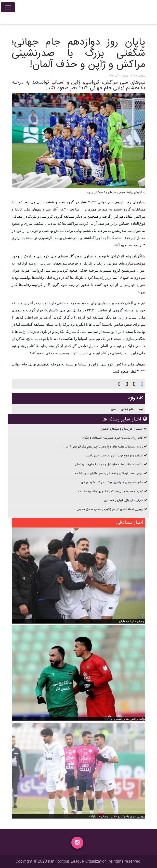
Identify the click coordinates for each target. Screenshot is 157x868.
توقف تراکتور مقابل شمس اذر (128, 719)
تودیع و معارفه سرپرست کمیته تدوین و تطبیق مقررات (111, 491)
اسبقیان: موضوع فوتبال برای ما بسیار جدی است (114, 456)
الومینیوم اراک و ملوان (132, 621)
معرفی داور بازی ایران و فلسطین (123, 500)
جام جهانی (127, 409)
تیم (141, 409)
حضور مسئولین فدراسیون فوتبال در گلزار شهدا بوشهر (112, 482)
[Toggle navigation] (8, 8)
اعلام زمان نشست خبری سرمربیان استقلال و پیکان (113, 438)
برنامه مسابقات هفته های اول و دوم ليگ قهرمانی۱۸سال (109, 465)
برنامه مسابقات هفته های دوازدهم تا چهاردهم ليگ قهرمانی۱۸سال (103, 447)
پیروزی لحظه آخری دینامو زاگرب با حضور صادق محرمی (110, 509)
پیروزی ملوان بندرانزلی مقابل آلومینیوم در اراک (117, 816)
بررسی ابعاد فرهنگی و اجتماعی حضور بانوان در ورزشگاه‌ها (108, 474)
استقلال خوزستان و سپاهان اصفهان (122, 429)
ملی (113, 409)
